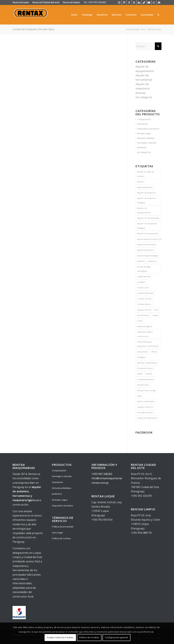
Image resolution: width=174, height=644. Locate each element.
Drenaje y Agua (60, 500)
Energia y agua (144, 133)
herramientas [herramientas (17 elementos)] (143, 315)
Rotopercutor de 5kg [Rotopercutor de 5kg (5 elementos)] (146, 390)
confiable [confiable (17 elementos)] (141, 282)
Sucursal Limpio (71, 2)
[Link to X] (134, 2)
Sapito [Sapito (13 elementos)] (140, 396)
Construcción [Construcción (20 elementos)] (143, 288)
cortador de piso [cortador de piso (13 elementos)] (144, 299)
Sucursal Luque (21, 2)
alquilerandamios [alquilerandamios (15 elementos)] (145, 187)
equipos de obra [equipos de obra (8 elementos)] (144, 310)
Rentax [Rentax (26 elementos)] (149, 374)
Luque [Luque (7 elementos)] (140, 321)
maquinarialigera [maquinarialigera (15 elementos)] (145, 326)
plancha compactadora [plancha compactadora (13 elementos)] (147, 363)
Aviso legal (57, 533)
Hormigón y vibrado (62, 476)
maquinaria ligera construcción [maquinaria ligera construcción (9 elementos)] (145, 334)
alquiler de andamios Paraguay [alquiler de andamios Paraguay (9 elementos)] (146, 200)
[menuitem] (75, 15)
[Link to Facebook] (129, 2)
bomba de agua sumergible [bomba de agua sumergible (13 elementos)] (144, 269)
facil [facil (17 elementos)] (157, 310)
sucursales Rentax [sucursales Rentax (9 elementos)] (145, 412)
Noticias (141, 93)
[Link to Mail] (159, 2)
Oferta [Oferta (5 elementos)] (154, 352)
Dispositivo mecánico (63, 506)
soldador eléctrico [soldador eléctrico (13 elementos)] (145, 407)
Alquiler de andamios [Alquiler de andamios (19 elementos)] (146, 193)
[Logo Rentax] (31, 15)
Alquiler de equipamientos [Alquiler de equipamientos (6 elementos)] (144, 210)
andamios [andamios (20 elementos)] (152, 261)
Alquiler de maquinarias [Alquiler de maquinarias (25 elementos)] (148, 233)
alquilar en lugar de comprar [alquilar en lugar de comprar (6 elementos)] (146, 174)
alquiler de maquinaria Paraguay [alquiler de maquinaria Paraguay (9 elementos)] (147, 226)
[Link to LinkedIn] (139, 2)
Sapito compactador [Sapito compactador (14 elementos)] (146, 401)
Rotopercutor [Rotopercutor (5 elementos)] (143, 385)
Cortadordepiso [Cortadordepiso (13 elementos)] (144, 304)
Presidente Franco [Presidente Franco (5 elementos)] (145, 368)
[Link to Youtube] (149, 2)
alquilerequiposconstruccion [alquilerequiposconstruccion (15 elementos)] (149, 239)
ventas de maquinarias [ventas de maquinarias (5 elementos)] (147, 418)
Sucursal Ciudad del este (46, 2)
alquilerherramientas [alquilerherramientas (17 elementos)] (146, 245)
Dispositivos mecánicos (148, 129)
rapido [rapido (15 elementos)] (140, 374)
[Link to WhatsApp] (154, 2)
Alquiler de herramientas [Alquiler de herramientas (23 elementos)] (148, 218)
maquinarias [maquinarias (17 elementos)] (142, 352)
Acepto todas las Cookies (60, 637)
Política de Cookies (61, 538)
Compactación (144, 119)
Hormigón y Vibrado (147, 143)
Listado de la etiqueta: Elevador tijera (33, 29)
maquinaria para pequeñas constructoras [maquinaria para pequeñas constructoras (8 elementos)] (148, 344)
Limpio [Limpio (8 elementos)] (155, 315)
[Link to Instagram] (119, 2)
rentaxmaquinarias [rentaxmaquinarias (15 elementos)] (145, 379)
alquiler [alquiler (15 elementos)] (140, 182)
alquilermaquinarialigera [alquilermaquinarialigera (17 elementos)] (148, 256)
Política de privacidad (63, 527)
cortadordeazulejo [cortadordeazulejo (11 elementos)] (145, 293)
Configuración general (116, 637)
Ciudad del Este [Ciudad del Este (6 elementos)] (144, 276)
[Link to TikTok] (144, 2)
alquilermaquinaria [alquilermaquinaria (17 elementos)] (145, 250)
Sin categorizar (144, 152)
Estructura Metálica (146, 138)
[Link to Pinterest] (124, 2)
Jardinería (142, 147)
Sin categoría (144, 97)
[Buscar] (158, 15)
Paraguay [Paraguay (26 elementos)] (141, 357)
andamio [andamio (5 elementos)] (141, 261)
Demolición (143, 124)
